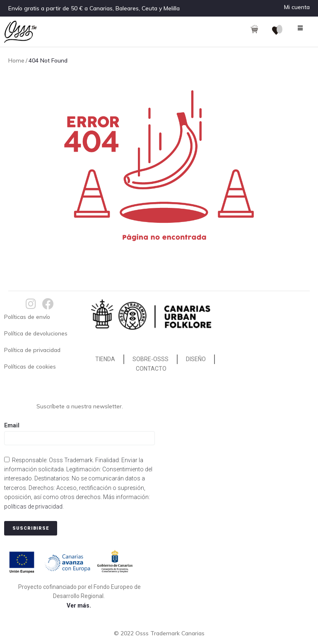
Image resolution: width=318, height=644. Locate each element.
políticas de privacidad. (34, 507)
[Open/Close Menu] (300, 28)
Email (12, 425)
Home (16, 60)
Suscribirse (31, 528)
